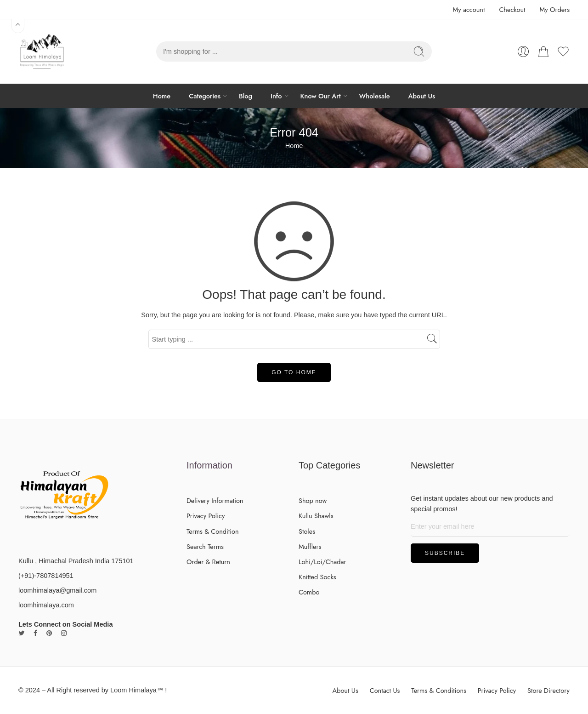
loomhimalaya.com (46, 605)
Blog (246, 96)
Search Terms (205, 546)
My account (469, 9)
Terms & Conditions (439, 690)
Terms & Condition (213, 531)
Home (162, 96)
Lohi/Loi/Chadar (322, 562)
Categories (205, 96)
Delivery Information (215, 500)
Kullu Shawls (316, 516)
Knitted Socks (317, 577)
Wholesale (375, 96)
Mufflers (310, 546)
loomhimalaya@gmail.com (57, 590)
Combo (309, 592)
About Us (422, 96)
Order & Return (208, 562)
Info (276, 96)
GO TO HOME (294, 372)
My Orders (555, 9)
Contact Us (385, 690)
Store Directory (548, 690)
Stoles (307, 531)
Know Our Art (321, 96)
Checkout (512, 9)
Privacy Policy (206, 516)
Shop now (313, 500)
